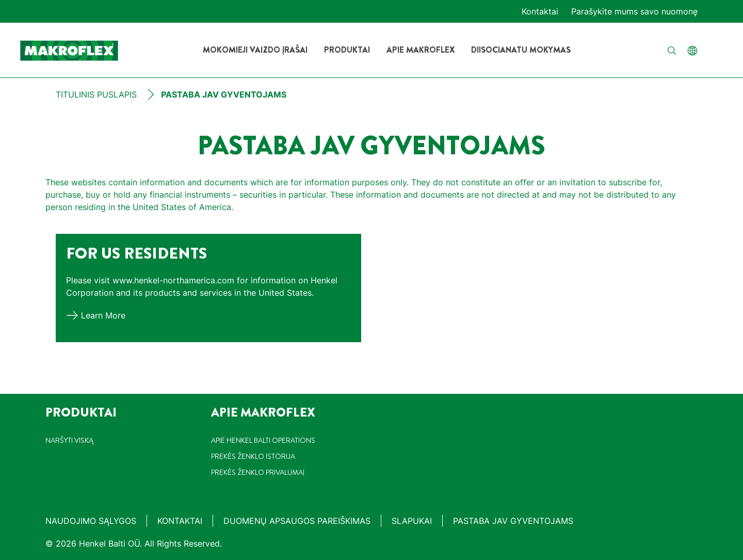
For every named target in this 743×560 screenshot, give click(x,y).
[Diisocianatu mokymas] (521, 50)
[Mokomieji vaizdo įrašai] (255, 50)
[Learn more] (96, 315)
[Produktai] (347, 50)
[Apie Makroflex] (421, 50)
